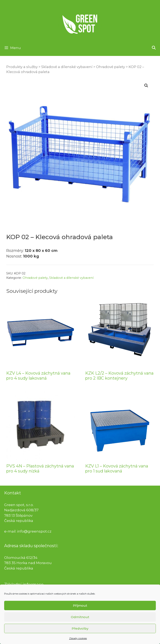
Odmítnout (80, 622)
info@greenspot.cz (34, 531)
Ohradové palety (111, 67)
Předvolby (80, 634)
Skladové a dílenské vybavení (67, 67)
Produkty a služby (22, 67)
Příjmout (80, 611)
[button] (146, 86)
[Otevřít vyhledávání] (154, 48)
